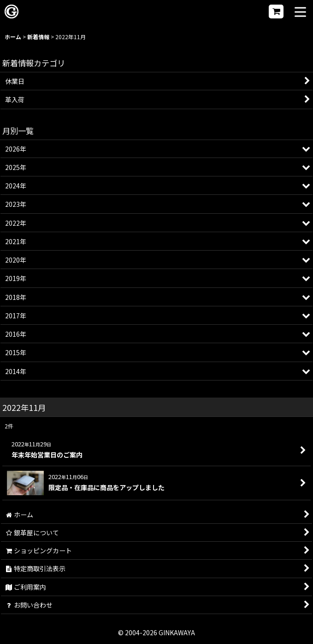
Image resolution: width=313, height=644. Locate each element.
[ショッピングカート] (276, 12)
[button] (300, 13)
